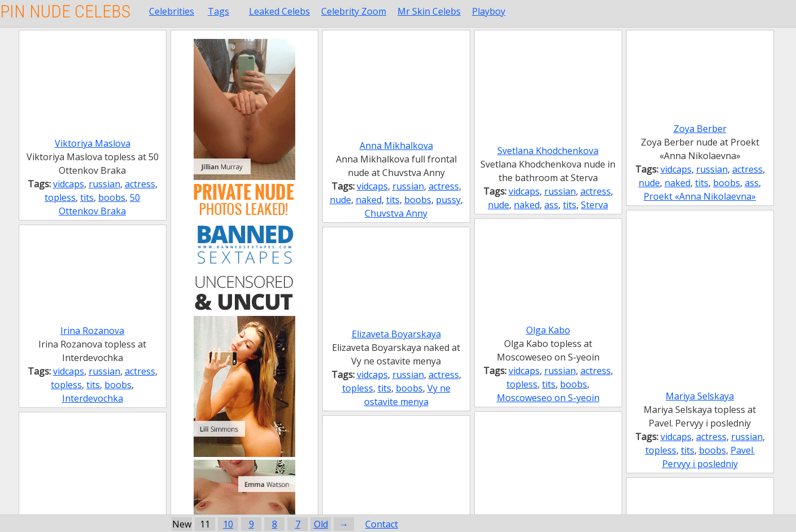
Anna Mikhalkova (396, 146)
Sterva (594, 205)
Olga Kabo (548, 330)
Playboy (489, 11)
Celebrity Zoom (354, 11)
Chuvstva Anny (396, 213)
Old (321, 524)
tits (87, 197)
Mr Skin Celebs (429, 11)
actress (140, 184)
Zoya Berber (700, 129)
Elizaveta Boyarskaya (396, 334)
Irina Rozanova (92, 331)
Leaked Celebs (279, 11)
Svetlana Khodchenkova (548, 151)
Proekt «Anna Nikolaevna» (700, 196)
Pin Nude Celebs (65, 11)
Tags (218, 11)
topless (60, 197)
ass (551, 205)
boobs (112, 197)
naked (369, 200)
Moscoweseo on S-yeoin (548, 398)
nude (340, 200)
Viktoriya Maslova (93, 143)
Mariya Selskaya (700, 396)
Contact (382, 524)
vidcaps (69, 184)
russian (104, 184)
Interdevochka (93, 398)
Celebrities (172, 11)
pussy (448, 200)
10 (228, 524)
